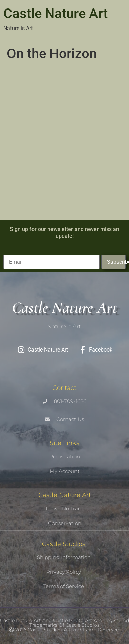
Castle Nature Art (56, 13)
